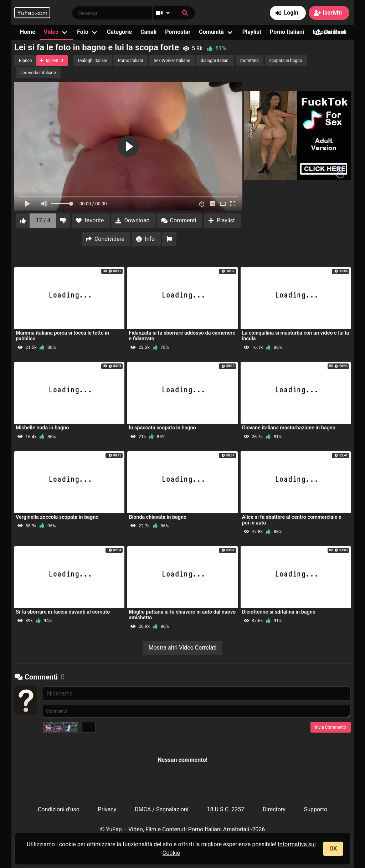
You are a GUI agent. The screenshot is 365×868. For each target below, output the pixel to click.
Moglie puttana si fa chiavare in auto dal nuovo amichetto (182, 615)
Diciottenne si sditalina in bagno (279, 612)
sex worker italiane (38, 73)
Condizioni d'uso (59, 809)
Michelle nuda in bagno (42, 428)
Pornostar (178, 32)
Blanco (25, 61)
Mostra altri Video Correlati (183, 648)
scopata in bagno (286, 61)
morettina (250, 61)
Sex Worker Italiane (172, 61)
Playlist (252, 32)
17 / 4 (43, 220)
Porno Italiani (287, 32)
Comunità (211, 32)
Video (51, 32)
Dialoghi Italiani (93, 61)
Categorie (119, 32)
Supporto (316, 809)
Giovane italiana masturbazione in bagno (289, 428)
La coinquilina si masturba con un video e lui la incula (295, 336)
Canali (148, 32)
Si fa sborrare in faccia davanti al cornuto (63, 612)
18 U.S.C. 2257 (225, 809)
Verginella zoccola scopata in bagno (57, 517)
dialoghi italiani (215, 61)
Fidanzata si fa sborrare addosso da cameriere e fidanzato (182, 336)
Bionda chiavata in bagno (158, 517)
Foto (83, 32)
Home (28, 32)
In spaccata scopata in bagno (162, 428)
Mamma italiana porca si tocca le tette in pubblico (62, 336)
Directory (274, 809)
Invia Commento (331, 727)
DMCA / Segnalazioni (162, 809)
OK (333, 849)
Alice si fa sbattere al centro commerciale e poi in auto (292, 520)
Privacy (107, 809)
